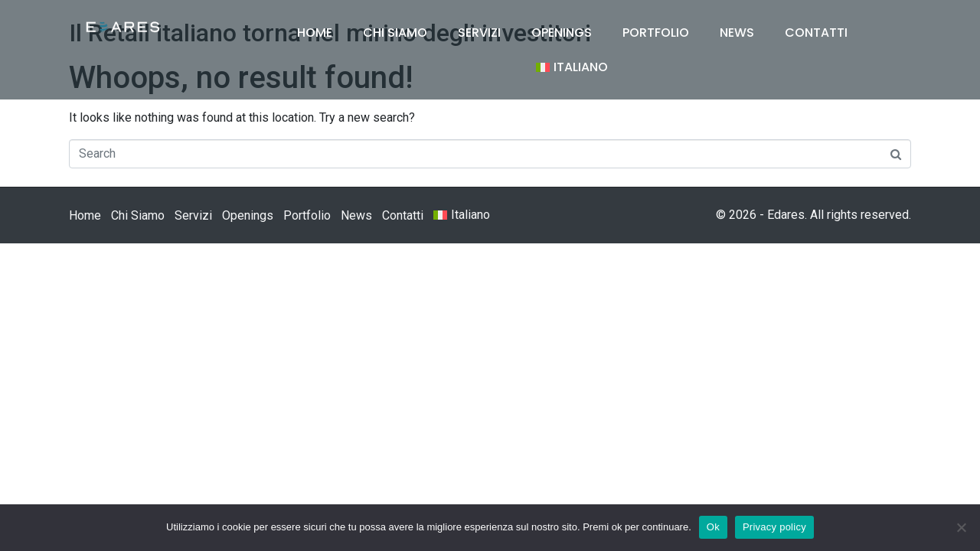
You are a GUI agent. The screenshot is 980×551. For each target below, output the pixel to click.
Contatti (816, 33)
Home (315, 33)
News (737, 33)
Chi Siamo (395, 33)
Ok (713, 527)
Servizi (479, 33)
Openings (562, 33)
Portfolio (656, 33)
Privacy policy (774, 527)
